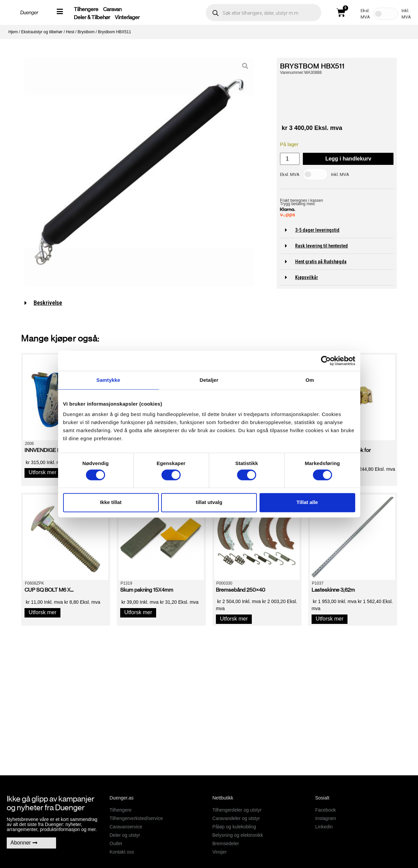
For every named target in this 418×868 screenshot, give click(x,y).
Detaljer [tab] (209, 380)
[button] (337, 230)
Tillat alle (307, 502)
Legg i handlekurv (348, 159)
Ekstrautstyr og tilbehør (42, 32)
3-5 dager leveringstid (317, 230)
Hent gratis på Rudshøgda (321, 262)
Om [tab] (310, 380)
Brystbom (86, 32)
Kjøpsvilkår (307, 277)
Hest (70, 32)
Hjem (13, 32)
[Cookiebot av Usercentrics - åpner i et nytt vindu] (326, 361)
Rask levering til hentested (321, 246)
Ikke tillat (111, 502)
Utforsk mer (42, 472)
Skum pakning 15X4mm (147, 590)
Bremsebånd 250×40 (241, 590)
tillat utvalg (209, 502)
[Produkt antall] (290, 159)
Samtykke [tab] (108, 380)
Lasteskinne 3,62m (333, 590)
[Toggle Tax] (386, 14)
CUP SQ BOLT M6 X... (49, 590)
